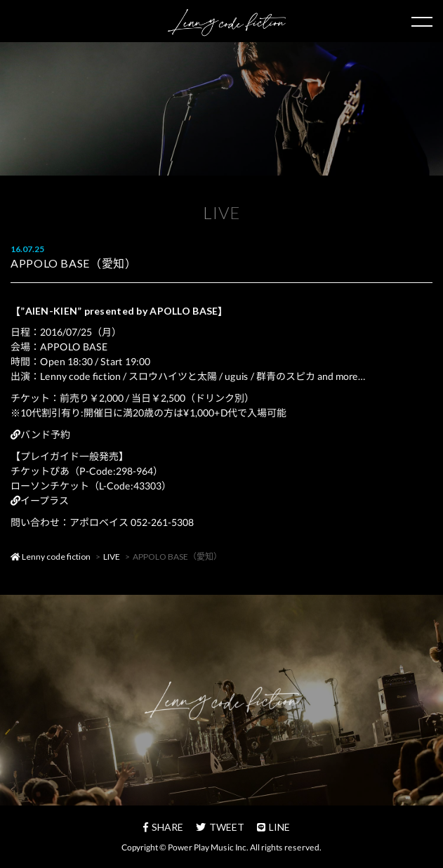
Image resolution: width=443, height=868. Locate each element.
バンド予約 (40, 434)
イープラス (40, 500)
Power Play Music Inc (207, 847)
